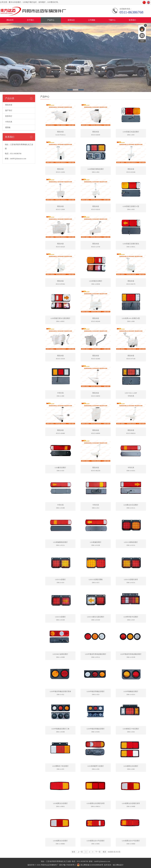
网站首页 (10, 20)
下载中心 (112, 20)
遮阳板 (8, 127)
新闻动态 (71, 20)
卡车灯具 (9, 122)
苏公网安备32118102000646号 (92, 865)
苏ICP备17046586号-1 (68, 865)
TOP (142, 41)
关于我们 (30, 20)
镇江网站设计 (118, 865)
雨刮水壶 (9, 105)
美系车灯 (9, 116)
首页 (73, 852)
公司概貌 (92, 20)
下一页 (98, 852)
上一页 (80, 852)
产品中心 (51, 20)
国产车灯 (9, 110)
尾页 (104, 852)
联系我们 (132, 20)
